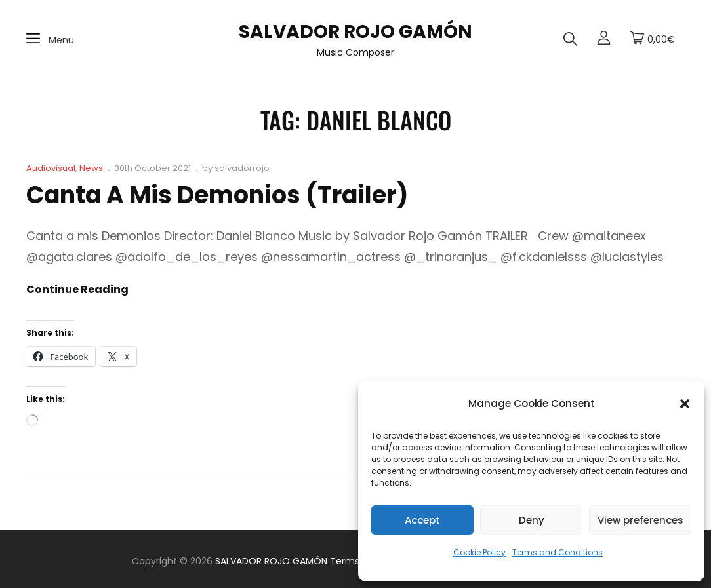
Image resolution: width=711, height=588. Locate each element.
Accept (422, 520)
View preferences (640, 520)
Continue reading (77, 290)
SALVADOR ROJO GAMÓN (356, 32)
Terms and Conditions (558, 552)
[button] (685, 404)
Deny (532, 520)
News (91, 168)
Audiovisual (51, 168)
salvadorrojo (242, 168)
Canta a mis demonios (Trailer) (217, 195)
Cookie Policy (479, 552)
